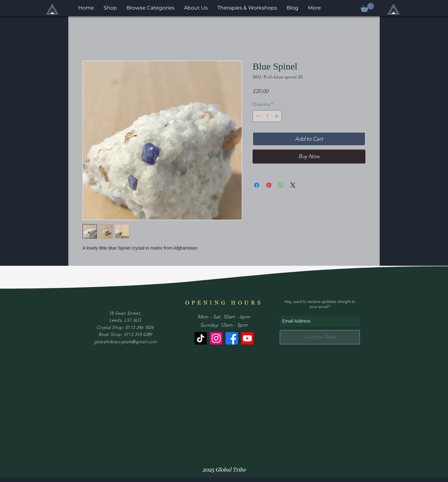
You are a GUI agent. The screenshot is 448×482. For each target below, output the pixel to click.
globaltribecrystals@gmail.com (125, 342)
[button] (367, 7)
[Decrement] (258, 116)
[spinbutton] (267, 116)
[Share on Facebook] (257, 185)
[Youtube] (247, 338)
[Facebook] (232, 338)
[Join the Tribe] (320, 337)
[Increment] (277, 116)
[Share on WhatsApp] (281, 185)
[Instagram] (216, 338)
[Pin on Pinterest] (269, 185)
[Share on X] (293, 185)
